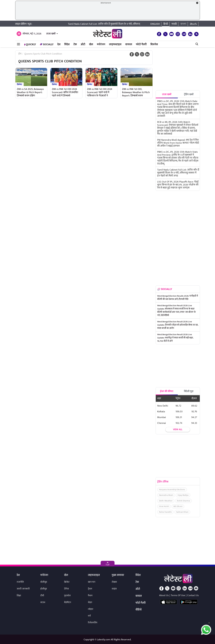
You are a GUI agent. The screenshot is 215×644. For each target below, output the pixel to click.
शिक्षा (19, 596)
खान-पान (92, 582)
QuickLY (30, 44)
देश (59, 44)
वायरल (129, 44)
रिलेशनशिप (93, 623)
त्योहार (91, 609)
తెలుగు (193, 24)
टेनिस (66, 589)
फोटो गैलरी (141, 44)
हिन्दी (166, 24)
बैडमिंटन (68, 602)
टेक (75, 44)
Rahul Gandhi (165, 512)
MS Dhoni (178, 506)
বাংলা (183, 24)
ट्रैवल (90, 589)
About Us (164, 595)
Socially (47, 44)
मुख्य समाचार (118, 575)
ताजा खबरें (51, 34)
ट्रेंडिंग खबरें (189, 94)
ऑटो (83, 44)
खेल (91, 44)
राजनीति (20, 582)
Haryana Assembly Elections (172, 490)
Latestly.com (104, 640)
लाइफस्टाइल (115, 44)
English (155, 24)
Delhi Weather (166, 501)
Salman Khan (182, 512)
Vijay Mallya (183, 495)
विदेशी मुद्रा (189, 391)
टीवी (42, 596)
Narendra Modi (166, 495)
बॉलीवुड (44, 582)
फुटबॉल (67, 596)
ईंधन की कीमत (167, 391)
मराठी (174, 24)
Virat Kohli (164, 506)
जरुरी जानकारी (23, 589)
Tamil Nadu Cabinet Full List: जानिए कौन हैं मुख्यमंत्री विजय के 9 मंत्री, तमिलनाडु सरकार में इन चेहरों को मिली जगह (127, 24)
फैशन (90, 596)
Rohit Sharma (183, 501)
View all (178, 430)
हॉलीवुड (44, 589)
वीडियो (139, 610)
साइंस (114, 589)
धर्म (89, 616)
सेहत (90, 602)
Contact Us (193, 595)
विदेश (67, 44)
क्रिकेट (20, 84)
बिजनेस (154, 44)
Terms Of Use (178, 595)
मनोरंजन (101, 44)
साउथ (43, 602)
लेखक (114, 582)
